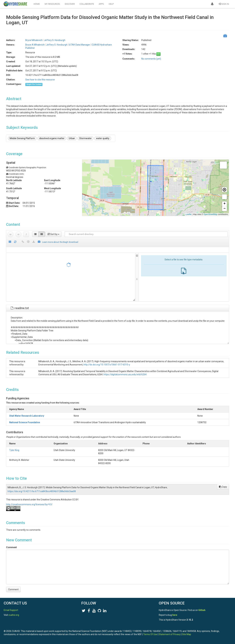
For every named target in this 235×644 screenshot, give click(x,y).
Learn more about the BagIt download (60, 242)
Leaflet (188, 214)
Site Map (187, 634)
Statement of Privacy (170, 634)
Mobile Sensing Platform (22, 138)
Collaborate (87, 4)
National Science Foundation (25, 422)
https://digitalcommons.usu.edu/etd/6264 (125, 374)
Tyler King (14, 450)
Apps (101, 4)
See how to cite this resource (40, 80)
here (175, 615)
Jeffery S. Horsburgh (55, 40)
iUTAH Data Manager (79, 45)
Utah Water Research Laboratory (27, 416)
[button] (212, 4)
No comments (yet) (151, 59)
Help (111, 4)
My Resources (52, 4)
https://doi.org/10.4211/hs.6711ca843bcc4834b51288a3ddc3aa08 (42, 491)
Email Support (11, 610)
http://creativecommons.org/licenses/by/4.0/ (29, 504)
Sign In (224, 4)
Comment (11, 547)
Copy (223, 487)
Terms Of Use (150, 634)
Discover (70, 4)
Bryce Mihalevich (34, 40)
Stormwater (86, 138)
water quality (103, 138)
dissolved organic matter (52, 138)
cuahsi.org (14, 615)
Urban (72, 138)
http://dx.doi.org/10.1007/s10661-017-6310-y (107, 365)
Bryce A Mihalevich (35, 45)
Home (37, 4)
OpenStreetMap (211, 214)
